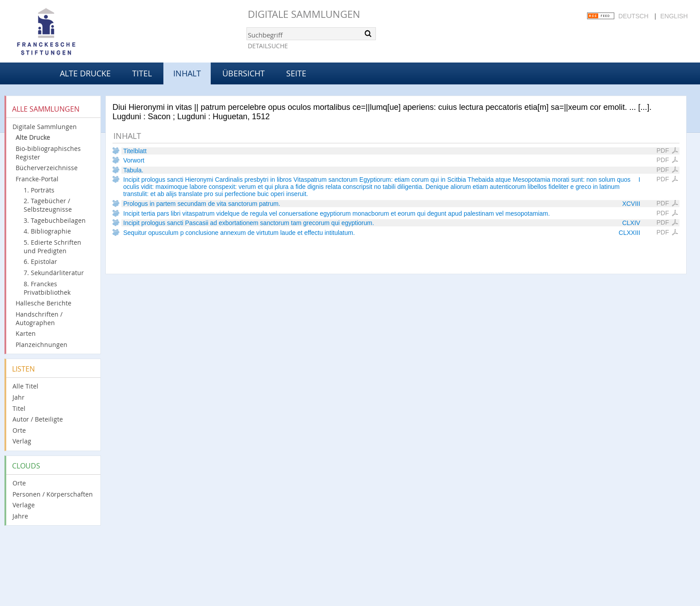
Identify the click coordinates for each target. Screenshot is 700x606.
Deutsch (633, 16)
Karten (26, 333)
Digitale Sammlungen (304, 14)
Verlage (24, 505)
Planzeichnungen (42, 345)
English (674, 16)
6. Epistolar (40, 261)
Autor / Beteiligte (38, 419)
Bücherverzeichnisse (47, 168)
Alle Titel (25, 386)
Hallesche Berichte (44, 303)
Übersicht (244, 73)
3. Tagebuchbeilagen (55, 220)
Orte (19, 430)
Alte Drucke (85, 73)
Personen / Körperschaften (53, 494)
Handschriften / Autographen (39, 318)
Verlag (22, 441)
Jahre (20, 516)
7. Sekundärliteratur (54, 273)
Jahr (19, 397)
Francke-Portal (37, 179)
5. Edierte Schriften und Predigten (52, 247)
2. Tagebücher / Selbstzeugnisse (48, 205)
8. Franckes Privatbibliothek (47, 288)
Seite (296, 73)
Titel (142, 73)
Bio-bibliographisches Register (48, 153)
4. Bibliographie (47, 231)
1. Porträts (39, 190)
